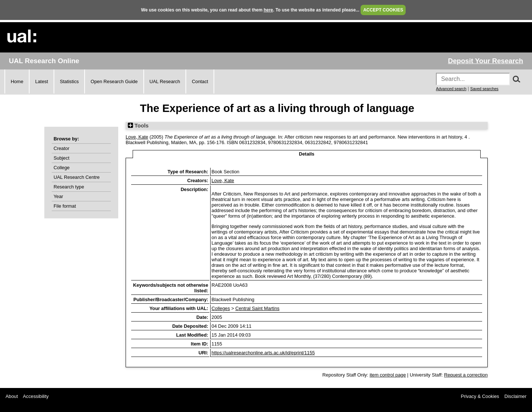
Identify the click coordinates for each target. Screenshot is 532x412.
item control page (388, 375)
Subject (62, 158)
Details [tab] (307, 154)
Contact (200, 81)
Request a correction (466, 375)
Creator (62, 148)
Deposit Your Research (485, 61)
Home (17, 81)
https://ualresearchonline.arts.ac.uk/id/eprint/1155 (263, 353)
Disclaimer (515, 396)
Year (58, 196)
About (12, 396)
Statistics (69, 81)
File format (65, 206)
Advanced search (451, 89)
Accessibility (36, 396)
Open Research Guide (114, 81)
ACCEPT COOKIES (383, 10)
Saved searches (484, 89)
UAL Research (165, 81)
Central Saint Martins (257, 308)
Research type (69, 187)
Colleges (221, 308)
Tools (138, 126)
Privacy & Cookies (480, 396)
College (62, 168)
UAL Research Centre (77, 177)
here (268, 10)
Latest (42, 81)
